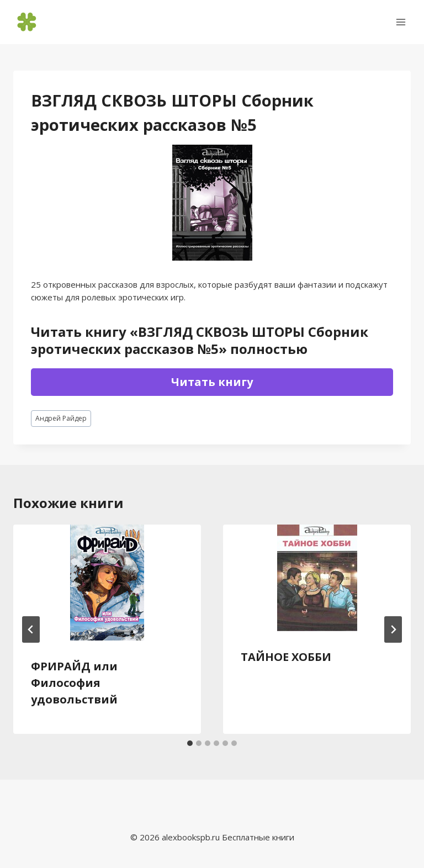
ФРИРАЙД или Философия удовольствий (74, 683)
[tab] (190, 743)
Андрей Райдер (61, 418)
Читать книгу (212, 382)
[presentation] (107, 583)
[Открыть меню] (401, 22)
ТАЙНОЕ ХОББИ (286, 657)
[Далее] (393, 629)
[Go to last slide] (31, 629)
